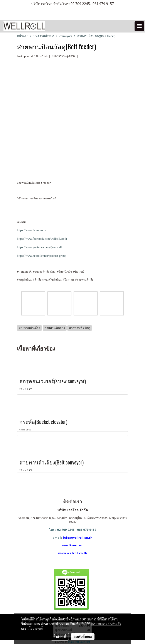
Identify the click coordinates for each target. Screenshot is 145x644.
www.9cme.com (73, 545)
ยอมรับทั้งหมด (83, 637)
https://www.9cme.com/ (32, 230)
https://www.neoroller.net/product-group (42, 256)
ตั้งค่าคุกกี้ (60, 637)
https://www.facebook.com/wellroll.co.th (42, 239)
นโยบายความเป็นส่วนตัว (106, 624)
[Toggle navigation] (139, 26)
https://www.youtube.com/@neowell (39, 247)
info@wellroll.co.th (78, 538)
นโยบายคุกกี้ (35, 628)
